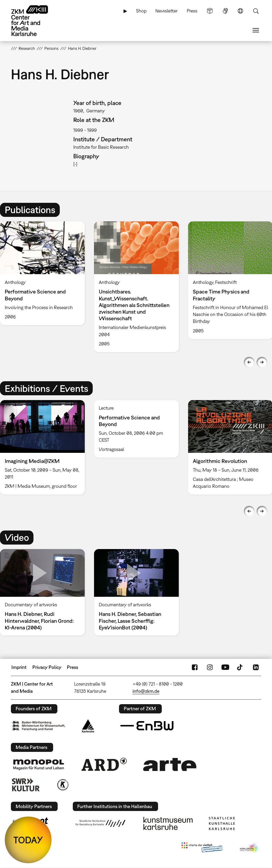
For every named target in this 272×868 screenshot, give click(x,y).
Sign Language (225, 11)
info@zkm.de (146, 691)
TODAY (28, 840)
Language (240, 11)
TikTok (240, 667)
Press (192, 11)
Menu (256, 30)
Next (262, 362)
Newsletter (167, 11)
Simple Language (210, 11)
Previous (249, 362)
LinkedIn (256, 667)
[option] (136, 287)
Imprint (19, 667)
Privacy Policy (47, 667)
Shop (141, 11)
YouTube (225, 667)
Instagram (210, 667)
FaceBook (195, 667)
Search (256, 11)
